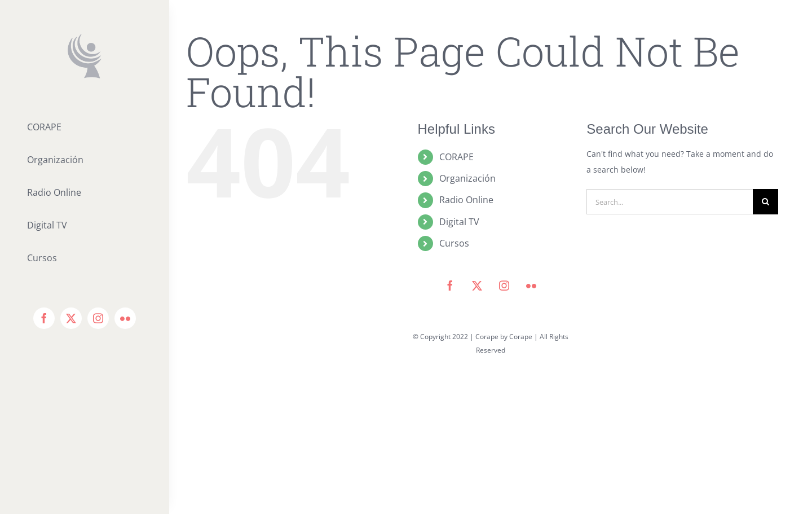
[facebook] (44, 318)
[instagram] (98, 318)
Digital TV (459, 222)
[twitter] (71, 318)
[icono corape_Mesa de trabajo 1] (85, 38)
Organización (467, 178)
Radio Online (466, 200)
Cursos (454, 243)
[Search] (765, 202)
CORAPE (456, 157)
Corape (521, 337)
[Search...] (670, 202)
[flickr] (125, 318)
